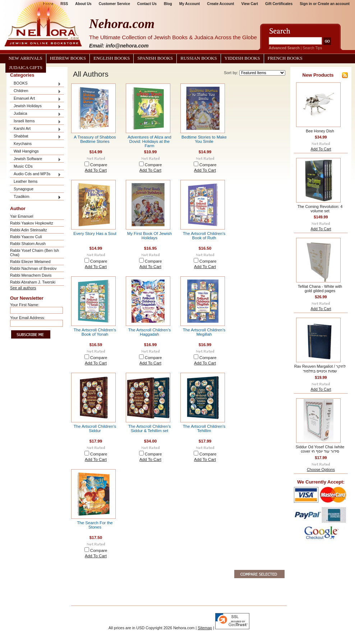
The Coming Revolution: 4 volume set (320, 209)
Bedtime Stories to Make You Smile (204, 139)
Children (36, 91)
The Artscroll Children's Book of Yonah (95, 332)
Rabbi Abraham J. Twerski (33, 282)
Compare (99, 165)
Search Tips (312, 48)
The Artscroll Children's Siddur (95, 428)
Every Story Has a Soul (95, 233)
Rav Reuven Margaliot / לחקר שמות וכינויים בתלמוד (320, 369)
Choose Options (321, 470)
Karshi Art (36, 129)
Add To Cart (96, 170)
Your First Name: (25, 305)
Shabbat (36, 137)
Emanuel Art (36, 99)
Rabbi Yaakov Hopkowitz (32, 223)
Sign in (306, 4)
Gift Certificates (279, 4)
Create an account (334, 4)
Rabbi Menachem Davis (31, 275)
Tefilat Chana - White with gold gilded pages (320, 289)
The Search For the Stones (95, 525)
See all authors (23, 288)
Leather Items (26, 181)
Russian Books (199, 58)
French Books (285, 58)
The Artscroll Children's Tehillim (204, 428)
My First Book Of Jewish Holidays (149, 236)
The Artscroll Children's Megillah (204, 332)
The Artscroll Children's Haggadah (149, 332)
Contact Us (147, 4)
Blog (168, 4)
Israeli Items (36, 121)
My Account (190, 4)
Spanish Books (155, 58)
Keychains (23, 144)
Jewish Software (36, 159)
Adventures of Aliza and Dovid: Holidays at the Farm (149, 141)
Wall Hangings (26, 151)
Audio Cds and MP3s (36, 174)
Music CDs (23, 166)
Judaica (36, 114)
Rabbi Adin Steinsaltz (29, 230)
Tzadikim (36, 197)
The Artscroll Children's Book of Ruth (204, 236)
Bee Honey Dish (320, 131)
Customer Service (114, 4)
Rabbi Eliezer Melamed (30, 262)
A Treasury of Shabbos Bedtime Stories (95, 139)
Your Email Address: (28, 318)
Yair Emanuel (22, 216)
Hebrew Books (68, 58)
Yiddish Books (242, 58)
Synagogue (24, 189)
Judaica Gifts (26, 68)
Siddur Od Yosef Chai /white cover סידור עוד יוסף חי (320, 449)
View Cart (250, 4)
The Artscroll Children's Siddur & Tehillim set (149, 428)
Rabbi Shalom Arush (28, 244)
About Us (83, 4)
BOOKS (36, 84)
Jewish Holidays (36, 106)
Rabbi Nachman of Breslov (33, 268)
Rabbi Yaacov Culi (26, 237)
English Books (112, 58)
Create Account (220, 4)
